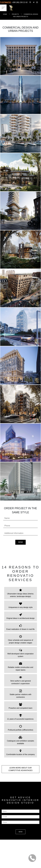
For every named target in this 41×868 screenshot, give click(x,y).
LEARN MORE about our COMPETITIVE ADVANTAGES (20, 769)
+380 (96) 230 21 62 (20, 2)
